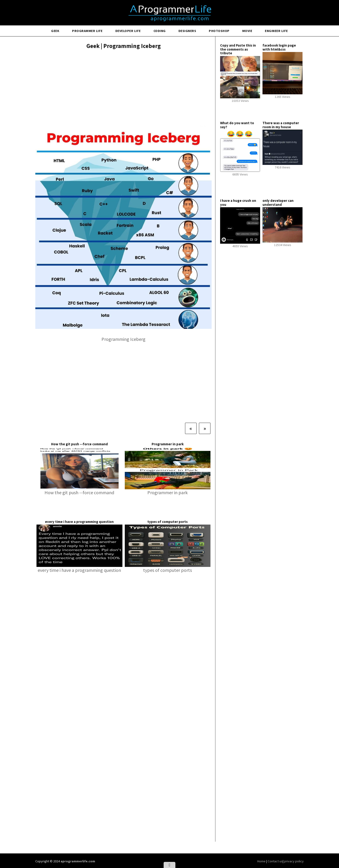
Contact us (275, 861)
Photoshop (219, 31)
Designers (187, 31)
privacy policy (294, 861)
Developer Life (128, 31)
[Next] (205, 428)
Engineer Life (276, 31)
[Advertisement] (123, 88)
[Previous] (191, 428)
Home (262, 861)
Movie (247, 31)
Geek (55, 31)
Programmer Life (87, 31)
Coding (160, 31)
